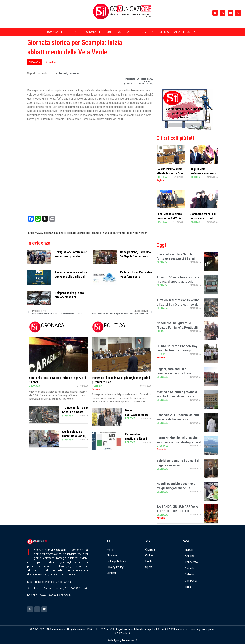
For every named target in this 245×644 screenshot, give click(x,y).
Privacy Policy (115, 567)
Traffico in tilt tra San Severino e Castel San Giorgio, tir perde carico (178, 304)
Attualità (51, 62)
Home (110, 550)
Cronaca (52, 32)
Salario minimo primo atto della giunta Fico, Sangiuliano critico (170, 173)
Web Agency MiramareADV (122, 640)
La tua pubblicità (116, 561)
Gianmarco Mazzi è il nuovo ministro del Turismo (203, 218)
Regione (96, 389)
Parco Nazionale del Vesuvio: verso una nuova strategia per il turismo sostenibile (179, 442)
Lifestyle (145, 32)
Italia (188, 587)
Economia (90, 32)
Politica (71, 32)
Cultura (124, 32)
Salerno (189, 574)
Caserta (190, 568)
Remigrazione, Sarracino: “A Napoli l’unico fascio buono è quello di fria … (136, 256)
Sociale (161, 331)
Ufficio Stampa (170, 32)
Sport (107, 32)
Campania (191, 581)
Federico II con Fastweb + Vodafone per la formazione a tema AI (136, 277)
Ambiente (161, 449)
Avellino (190, 556)
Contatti (193, 32)
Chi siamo (112, 555)
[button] (238, 13)
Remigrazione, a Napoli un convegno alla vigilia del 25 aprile (71, 277)
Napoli (63, 73)
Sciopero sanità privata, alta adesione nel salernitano (70, 297)
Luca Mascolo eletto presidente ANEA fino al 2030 (170, 218)
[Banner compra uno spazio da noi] (187, 129)
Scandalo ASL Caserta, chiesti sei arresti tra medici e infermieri (178, 419)
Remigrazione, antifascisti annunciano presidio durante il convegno (71, 256)
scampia (74, 73)
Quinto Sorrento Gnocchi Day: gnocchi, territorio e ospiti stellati (177, 350)
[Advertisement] (187, 62)
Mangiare (161, 357)
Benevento (191, 562)
